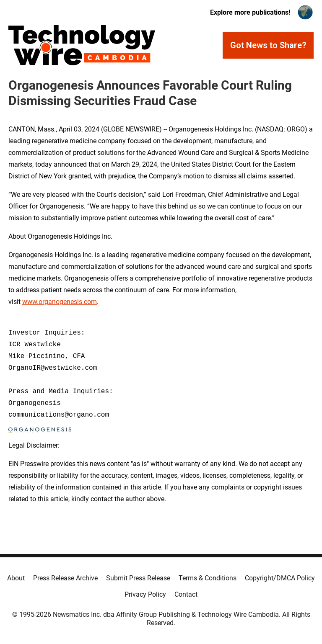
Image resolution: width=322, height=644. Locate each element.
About (16, 578)
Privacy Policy (145, 594)
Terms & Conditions (208, 578)
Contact (186, 594)
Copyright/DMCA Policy (280, 578)
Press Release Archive (65, 578)
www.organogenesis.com (60, 302)
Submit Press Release (138, 578)
